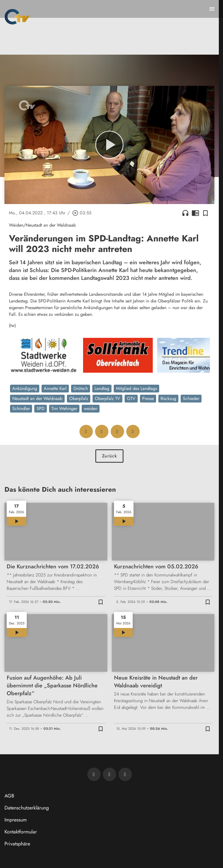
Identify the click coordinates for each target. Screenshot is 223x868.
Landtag (102, 388)
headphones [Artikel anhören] (185, 213)
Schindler (21, 408)
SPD (41, 408)
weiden (91, 408)
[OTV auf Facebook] (110, 774)
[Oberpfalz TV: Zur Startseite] (17, 17)
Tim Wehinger (64, 408)
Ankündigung (25, 388)
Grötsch (81, 388)
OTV (131, 398)
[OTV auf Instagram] (125, 774)
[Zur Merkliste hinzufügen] (205, 213)
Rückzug (168, 398)
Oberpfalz (79, 398)
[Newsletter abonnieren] (94, 774)
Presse (148, 398)
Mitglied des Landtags (136, 388)
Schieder (191, 398)
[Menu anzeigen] (212, 9)
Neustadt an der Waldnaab (37, 398)
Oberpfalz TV (107, 398)
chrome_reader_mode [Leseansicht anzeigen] (195, 213)
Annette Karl (55, 388)
